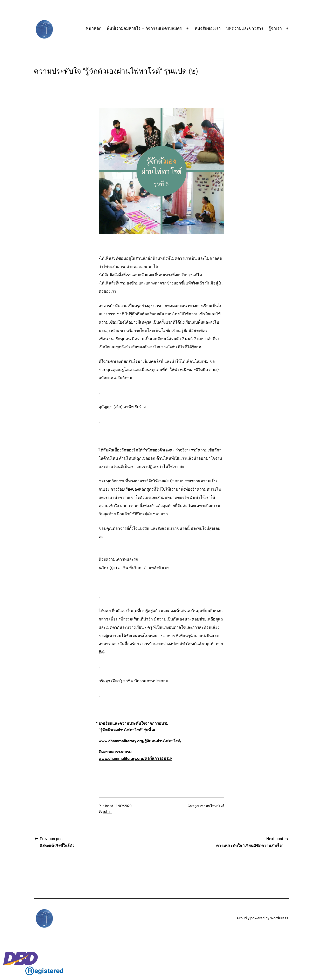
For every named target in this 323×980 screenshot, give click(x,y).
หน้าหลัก (94, 28)
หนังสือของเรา (208, 28)
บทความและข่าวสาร (245, 28)
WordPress (279, 918)
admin (108, 811)
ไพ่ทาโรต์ (217, 806)
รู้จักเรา (275, 28)
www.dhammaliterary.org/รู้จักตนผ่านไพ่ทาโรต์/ (140, 741)
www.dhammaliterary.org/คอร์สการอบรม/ (135, 759)
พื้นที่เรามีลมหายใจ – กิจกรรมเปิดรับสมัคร (144, 28)
